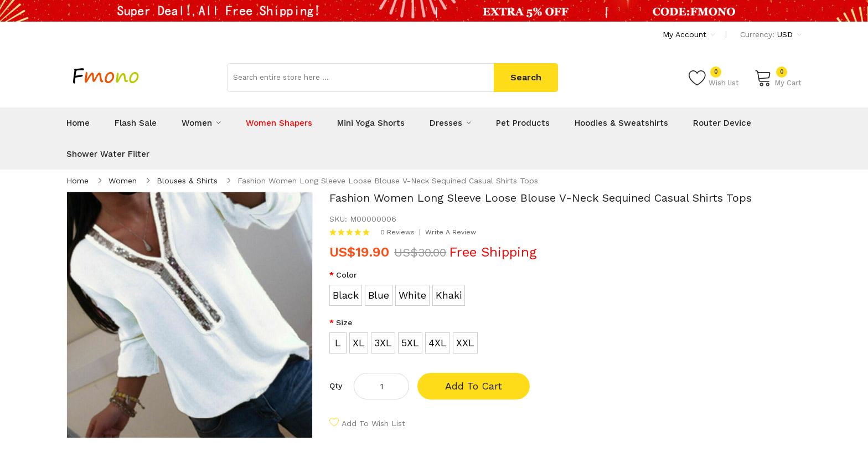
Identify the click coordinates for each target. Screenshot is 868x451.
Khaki (449, 295)
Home (77, 181)
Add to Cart (474, 386)
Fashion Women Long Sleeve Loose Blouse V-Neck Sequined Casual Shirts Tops (388, 181)
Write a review (451, 232)
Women (123, 181)
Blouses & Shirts (187, 181)
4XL (438, 343)
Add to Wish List (373, 423)
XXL (465, 343)
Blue (379, 295)
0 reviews (397, 232)
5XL (410, 343)
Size (344, 322)
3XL (383, 343)
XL (359, 343)
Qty (336, 386)
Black (346, 295)
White (412, 295)
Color (347, 275)
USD (789, 34)
